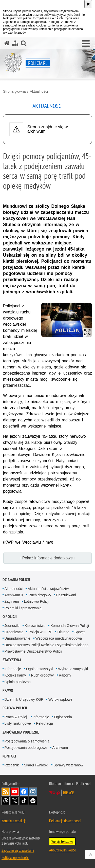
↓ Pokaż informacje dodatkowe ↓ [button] (48, 558)
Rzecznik (12, 765)
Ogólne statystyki (40, 669)
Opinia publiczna (18, 682)
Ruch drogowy (40, 595)
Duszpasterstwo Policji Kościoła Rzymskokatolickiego (46, 645)
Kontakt (9, 756)
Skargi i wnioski (36, 765)
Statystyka (12, 660)
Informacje (13, 669)
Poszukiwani (66, 595)
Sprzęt (80, 632)
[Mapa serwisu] (15, 43)
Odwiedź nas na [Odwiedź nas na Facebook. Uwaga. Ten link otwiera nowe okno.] (24, 792)
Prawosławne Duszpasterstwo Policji (33, 651)
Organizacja (14, 632)
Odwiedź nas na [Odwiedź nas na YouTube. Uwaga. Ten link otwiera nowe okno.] (15, 792)
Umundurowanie (17, 638)
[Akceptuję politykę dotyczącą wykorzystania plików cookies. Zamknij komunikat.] (88, 4)
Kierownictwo (35, 626)
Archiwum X (14, 595)
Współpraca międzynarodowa (59, 638)
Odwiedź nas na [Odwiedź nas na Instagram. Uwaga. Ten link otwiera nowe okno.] (33, 792)
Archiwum (60, 748)
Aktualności (39, 91)
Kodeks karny (15, 675)
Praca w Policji (15, 708)
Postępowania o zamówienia (27, 741)
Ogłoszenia (63, 717)
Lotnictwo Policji (36, 601)
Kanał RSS (6, 792)
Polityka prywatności (15, 857)
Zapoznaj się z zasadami (18, 850)
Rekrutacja (44, 723)
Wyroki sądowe (60, 699)
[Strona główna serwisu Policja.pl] (7, 43)
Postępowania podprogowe (26, 748)
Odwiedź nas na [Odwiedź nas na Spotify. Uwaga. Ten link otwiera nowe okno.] (33, 801)
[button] (86, 44)
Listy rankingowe (18, 723)
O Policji (10, 617)
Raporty (65, 675)
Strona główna (14, 91)
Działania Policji (16, 580)
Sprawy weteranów (68, 765)
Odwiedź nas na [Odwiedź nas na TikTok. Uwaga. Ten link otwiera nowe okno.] (24, 801)
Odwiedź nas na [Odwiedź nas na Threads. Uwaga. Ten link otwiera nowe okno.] (6, 801)
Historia (63, 632)
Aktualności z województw (48, 589)
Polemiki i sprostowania (23, 608)
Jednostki (12, 626)
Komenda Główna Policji (70, 626)
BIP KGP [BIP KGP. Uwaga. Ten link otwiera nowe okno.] (69, 793)
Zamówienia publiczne (21, 732)
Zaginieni (12, 601)
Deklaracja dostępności (65, 821)
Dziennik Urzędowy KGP (24, 699)
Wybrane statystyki (73, 669)
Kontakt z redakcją (14, 821)
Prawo (8, 690)
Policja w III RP (40, 632)
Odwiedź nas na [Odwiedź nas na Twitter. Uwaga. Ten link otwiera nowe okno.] (15, 801)
